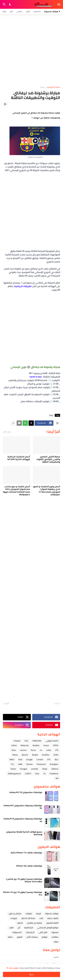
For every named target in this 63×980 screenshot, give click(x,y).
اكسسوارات (17, 932)
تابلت (41, 918)
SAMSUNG (37, 741)
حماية (10, 937)
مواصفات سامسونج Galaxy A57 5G (26, 792)
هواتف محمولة (52, 914)
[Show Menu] (59, 4)
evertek (35, 769)
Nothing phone (14, 774)
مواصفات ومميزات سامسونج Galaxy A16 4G (23, 820)
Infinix (14, 745)
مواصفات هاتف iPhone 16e (29, 866)
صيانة (56, 942)
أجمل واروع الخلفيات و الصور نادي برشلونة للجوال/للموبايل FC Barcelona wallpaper (47, 491)
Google (29, 759)
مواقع (45, 937)
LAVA (20, 764)
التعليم (20, 937)
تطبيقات (29, 914)
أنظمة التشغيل (52, 923)
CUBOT (28, 774)
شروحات (14, 918)
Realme (36, 745)
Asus (14, 750)
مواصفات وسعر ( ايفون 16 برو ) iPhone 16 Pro (23, 893)
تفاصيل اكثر (14, 968)
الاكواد (20, 923)
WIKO (12, 759)
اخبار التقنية (29, 928)
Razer (13, 769)
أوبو (11, 11)
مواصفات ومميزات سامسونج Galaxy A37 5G (23, 807)
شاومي (19, 11)
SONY (56, 755)
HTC (49, 759)
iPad (20, 759)
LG (41, 750)
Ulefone (55, 769)
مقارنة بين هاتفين (34, 923)
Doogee (24, 769)
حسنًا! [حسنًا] (32, 974)
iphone (25, 755)
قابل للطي (43, 932)
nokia (49, 750)
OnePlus (46, 755)
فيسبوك (55, 932)
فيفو (4, 11)
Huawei (17, 741)
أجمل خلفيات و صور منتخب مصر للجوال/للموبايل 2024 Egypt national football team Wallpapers (16, 491)
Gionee (29, 764)
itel (57, 778)
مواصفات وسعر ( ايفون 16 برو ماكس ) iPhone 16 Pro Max (24, 880)
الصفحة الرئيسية (54, 87)
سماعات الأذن (32, 937)
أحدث (56, 704)
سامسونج (37, 11)
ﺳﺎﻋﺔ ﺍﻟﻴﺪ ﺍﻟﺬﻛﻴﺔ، (28, 918)
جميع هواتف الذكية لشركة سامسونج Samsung (24, 833)
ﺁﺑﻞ (19, 928)
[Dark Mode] (10, 4)
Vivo (26, 741)
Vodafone (54, 774)
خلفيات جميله (53, 918)
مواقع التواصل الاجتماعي (48, 928)
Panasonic (41, 764)
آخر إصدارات (30, 932)
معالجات (55, 937)
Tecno (33, 750)
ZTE (57, 750)
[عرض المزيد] (13, 423)
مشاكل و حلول (15, 914)
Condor (40, 759)
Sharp (45, 769)
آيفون (28, 11)
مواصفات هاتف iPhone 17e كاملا (26, 853)
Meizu (15, 755)
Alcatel (35, 755)
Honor (46, 745)
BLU (57, 759)
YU (44, 774)
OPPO (56, 745)
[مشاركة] (5, 104)
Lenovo (23, 750)
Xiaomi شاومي (52, 741)
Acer (37, 774)
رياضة (42, 87)
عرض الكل (7, 432)
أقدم (7, 704)
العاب (11, 928)
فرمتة (38, 914)
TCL (12, 764)
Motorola (25, 745)
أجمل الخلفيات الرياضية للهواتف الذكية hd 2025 (19, 458)
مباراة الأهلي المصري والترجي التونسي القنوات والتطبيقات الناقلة (48, 459)
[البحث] (4, 4)
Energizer (54, 764)
